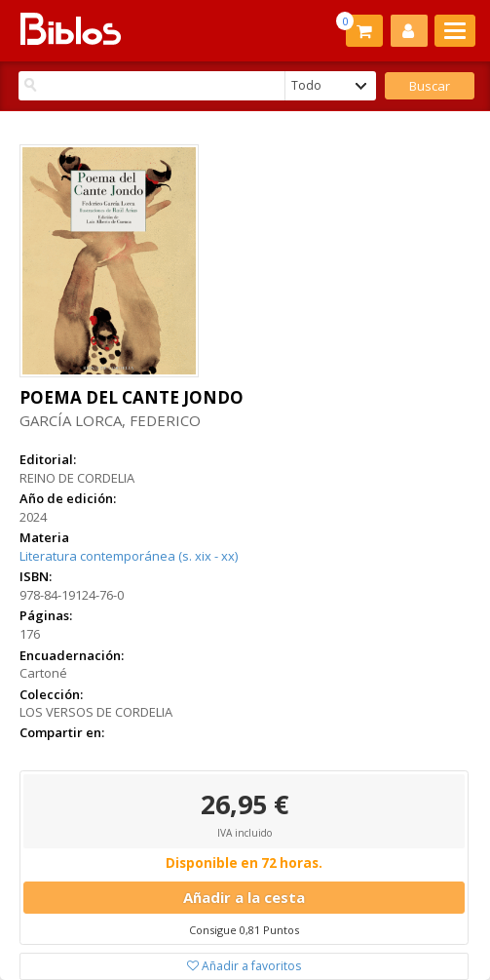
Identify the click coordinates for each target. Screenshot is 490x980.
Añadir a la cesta (244, 897)
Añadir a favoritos (244, 966)
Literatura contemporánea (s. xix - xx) (129, 556)
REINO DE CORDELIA (77, 478)
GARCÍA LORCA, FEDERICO (110, 420)
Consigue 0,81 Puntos (244, 930)
